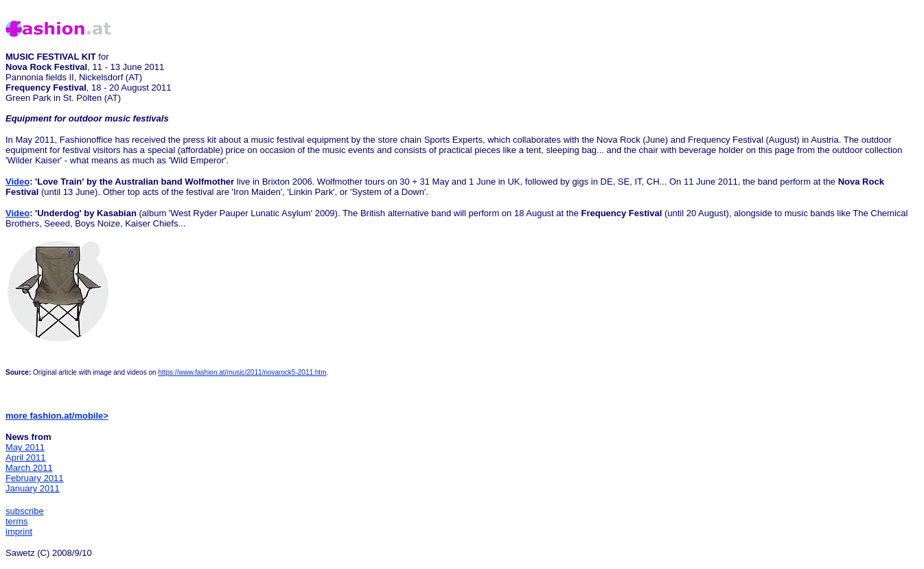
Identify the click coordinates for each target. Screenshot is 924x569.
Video (18, 182)
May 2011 (25, 447)
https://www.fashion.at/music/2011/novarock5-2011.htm (242, 372)
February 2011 (35, 478)
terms (17, 521)
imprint (19, 532)
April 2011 (26, 457)
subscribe (25, 511)
